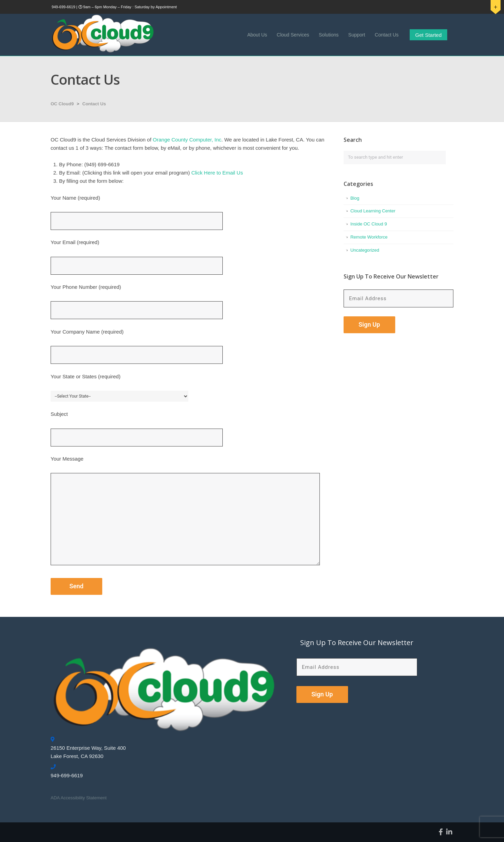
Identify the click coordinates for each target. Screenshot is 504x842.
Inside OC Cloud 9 (369, 224)
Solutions (329, 35)
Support (357, 35)
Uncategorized (365, 250)
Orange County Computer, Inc (187, 140)
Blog (355, 198)
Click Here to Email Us (217, 173)
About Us (257, 35)
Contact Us (387, 35)
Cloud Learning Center (373, 211)
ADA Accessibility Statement (79, 798)
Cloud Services (293, 35)
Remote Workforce (369, 237)
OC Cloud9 (62, 104)
